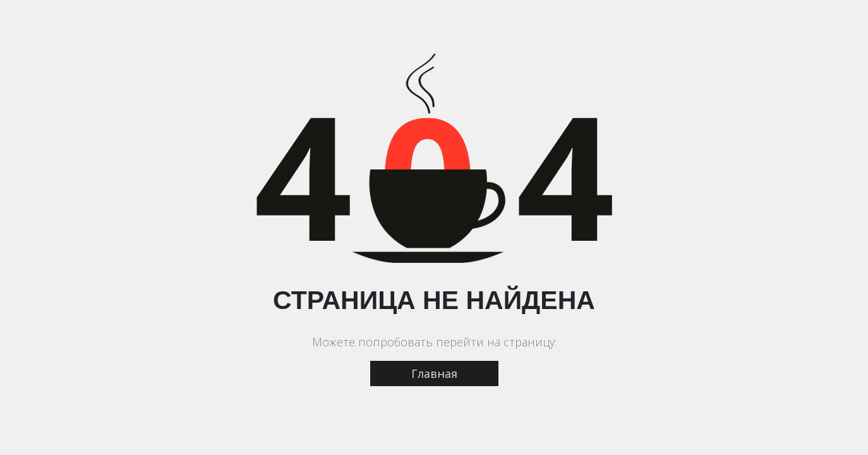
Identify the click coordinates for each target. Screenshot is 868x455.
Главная (434, 373)
